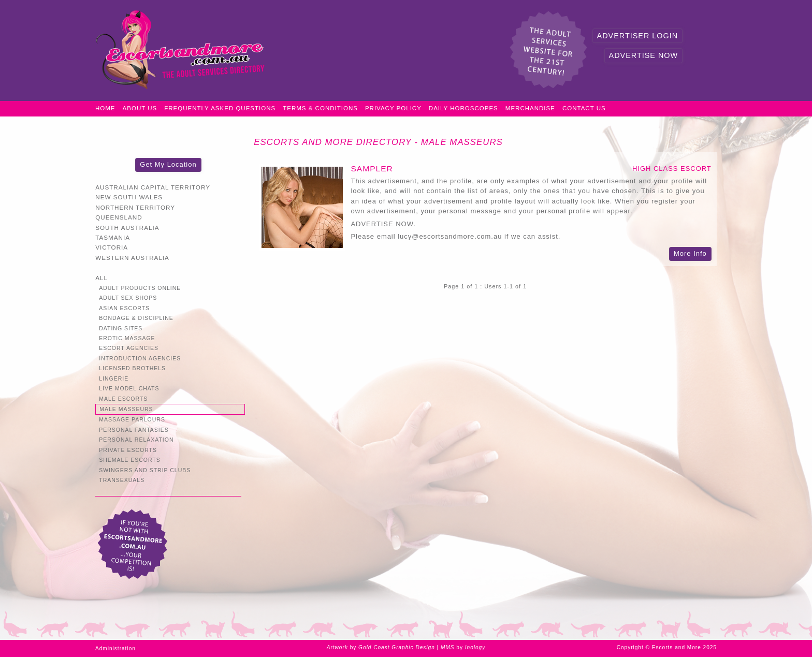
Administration (115, 648)
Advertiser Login (637, 36)
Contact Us (584, 108)
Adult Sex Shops (128, 298)
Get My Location (168, 164)
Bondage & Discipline (136, 318)
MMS (448, 647)
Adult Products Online (140, 288)
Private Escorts (128, 450)
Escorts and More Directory (333, 142)
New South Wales (129, 197)
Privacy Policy (393, 108)
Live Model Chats (129, 389)
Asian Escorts (124, 308)
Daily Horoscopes (463, 108)
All (102, 278)
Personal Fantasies (134, 430)
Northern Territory (135, 207)
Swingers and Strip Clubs (145, 470)
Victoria (112, 247)
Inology (475, 647)
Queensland (119, 217)
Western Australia (132, 258)
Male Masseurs (462, 142)
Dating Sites (121, 328)
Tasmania (113, 237)
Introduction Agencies (140, 359)
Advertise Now (643, 55)
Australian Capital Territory (153, 187)
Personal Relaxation (136, 440)
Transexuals (122, 480)
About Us (140, 108)
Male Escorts (123, 399)
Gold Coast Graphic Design (397, 647)
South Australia (127, 228)
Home (105, 108)
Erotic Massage (127, 338)
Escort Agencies (129, 348)
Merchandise (530, 108)
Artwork (337, 647)
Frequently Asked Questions (220, 108)
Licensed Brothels (132, 368)
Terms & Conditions (320, 108)
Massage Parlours (132, 420)
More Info (690, 253)
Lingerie (114, 379)
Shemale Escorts (130, 460)
